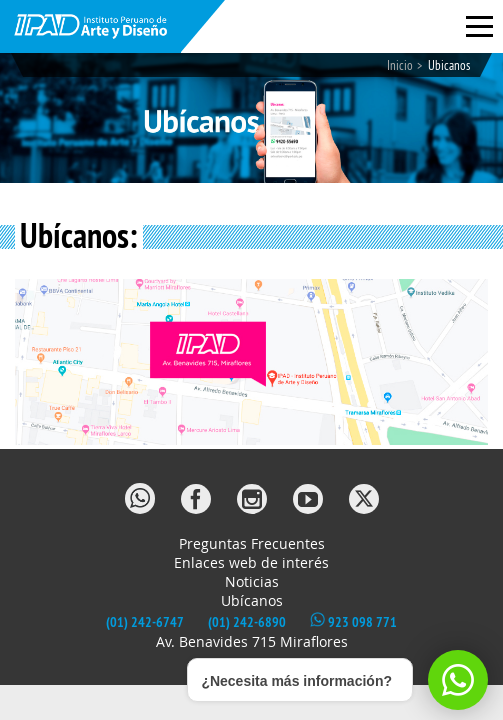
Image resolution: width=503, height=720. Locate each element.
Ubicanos (449, 65)
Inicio (400, 65)
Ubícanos (252, 600)
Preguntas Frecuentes (252, 543)
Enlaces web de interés (251, 562)
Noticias (252, 581)
